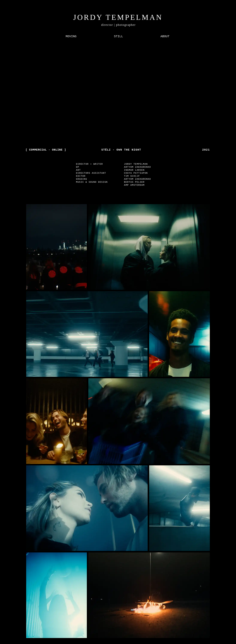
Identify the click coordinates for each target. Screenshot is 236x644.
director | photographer (119, 25)
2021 (206, 150)
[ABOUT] (165, 36)
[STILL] (118, 36)
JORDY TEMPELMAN (118, 17)
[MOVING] (71, 36)
